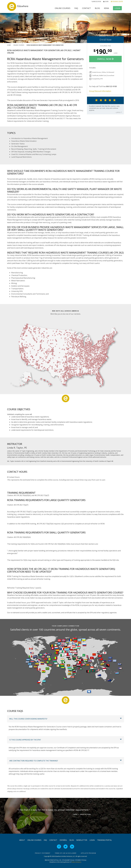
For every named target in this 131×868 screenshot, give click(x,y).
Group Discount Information (100, 91)
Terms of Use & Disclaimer (66, 853)
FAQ (76, 8)
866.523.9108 (96, 1)
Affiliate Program (88, 853)
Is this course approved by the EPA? (25, 740)
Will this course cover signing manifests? (28, 719)
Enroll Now (105, 40)
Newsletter (82, 840)
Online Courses (63, 8)
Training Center (117, 1)
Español (63, 840)
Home (9, 45)
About (22, 840)
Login (106, 1)
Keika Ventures (76, 862)
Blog (97, 8)
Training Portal (104, 840)
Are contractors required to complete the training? (34, 761)
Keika (106, 8)
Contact (86, 8)
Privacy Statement (43, 853)
